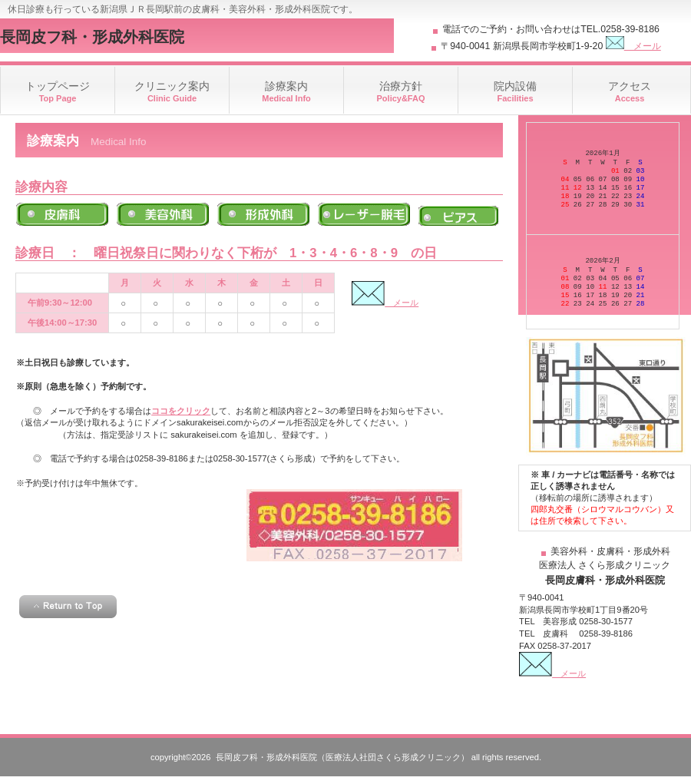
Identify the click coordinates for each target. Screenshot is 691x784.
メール (633, 46)
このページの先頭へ (68, 607)
